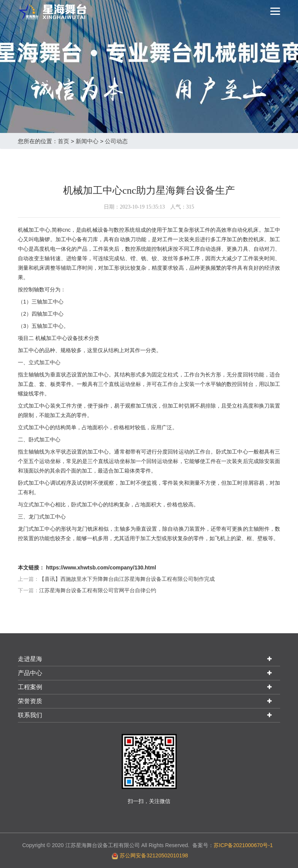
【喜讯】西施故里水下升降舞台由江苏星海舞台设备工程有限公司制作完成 (127, 579)
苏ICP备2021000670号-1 (243, 845)
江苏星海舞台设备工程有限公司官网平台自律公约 (98, 590)
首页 (63, 141)
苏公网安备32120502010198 (154, 855)
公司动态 (116, 141)
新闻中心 (87, 141)
